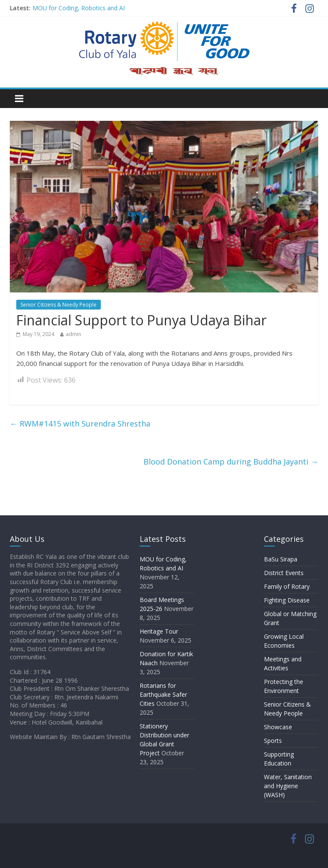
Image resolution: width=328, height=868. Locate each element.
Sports (273, 741)
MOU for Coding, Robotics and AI (79, 8)
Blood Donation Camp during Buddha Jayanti (231, 462)
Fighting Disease (287, 600)
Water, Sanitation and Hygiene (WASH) (288, 786)
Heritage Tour (159, 631)
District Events (284, 573)
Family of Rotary (287, 586)
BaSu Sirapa (281, 559)
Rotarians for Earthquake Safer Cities (163, 694)
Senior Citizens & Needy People (59, 305)
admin (73, 334)
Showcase (278, 727)
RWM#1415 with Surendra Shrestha (80, 424)
